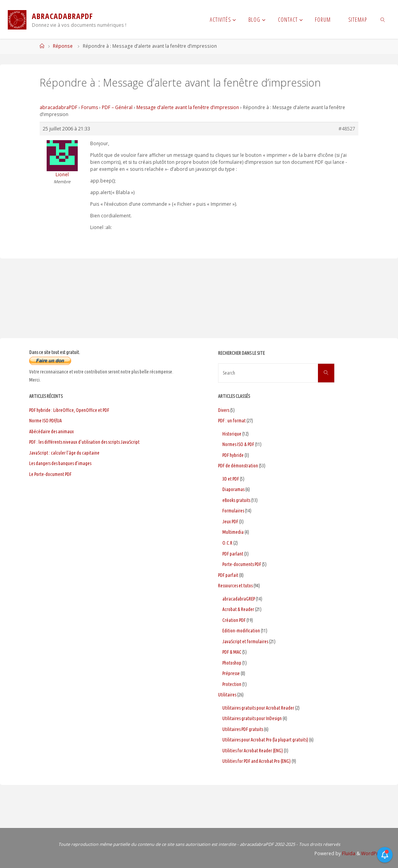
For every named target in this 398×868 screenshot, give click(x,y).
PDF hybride (233, 455)
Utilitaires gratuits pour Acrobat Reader (258, 708)
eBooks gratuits (236, 500)
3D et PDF (231, 479)
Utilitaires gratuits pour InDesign (252, 718)
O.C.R (227, 543)
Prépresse (231, 673)
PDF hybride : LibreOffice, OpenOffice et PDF (69, 410)
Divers (224, 410)
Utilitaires (227, 695)
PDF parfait (228, 575)
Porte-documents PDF (242, 564)
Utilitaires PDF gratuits (243, 729)
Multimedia (233, 532)
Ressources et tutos (235, 586)
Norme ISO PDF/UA (45, 421)
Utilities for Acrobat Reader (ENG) (253, 751)
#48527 (347, 129)
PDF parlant (233, 554)
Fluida (348, 853)
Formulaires (233, 511)
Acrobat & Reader (238, 609)
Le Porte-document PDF (50, 474)
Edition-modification (241, 631)
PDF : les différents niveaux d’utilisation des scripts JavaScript (84, 442)
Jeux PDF (230, 522)
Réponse (63, 46)
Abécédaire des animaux (51, 431)
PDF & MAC (232, 652)
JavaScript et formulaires (245, 641)
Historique (232, 434)
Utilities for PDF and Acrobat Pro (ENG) (257, 761)
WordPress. (374, 853)
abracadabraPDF (58, 107)
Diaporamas (233, 489)
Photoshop (232, 663)
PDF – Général (117, 107)
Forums (90, 107)
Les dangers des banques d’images (60, 463)
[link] (383, 19)
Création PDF (234, 620)
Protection (232, 684)
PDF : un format (232, 421)
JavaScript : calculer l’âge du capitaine (64, 453)
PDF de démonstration (238, 466)
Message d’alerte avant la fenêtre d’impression (188, 107)
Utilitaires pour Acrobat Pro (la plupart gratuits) (265, 740)
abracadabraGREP (239, 599)
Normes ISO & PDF (238, 444)
